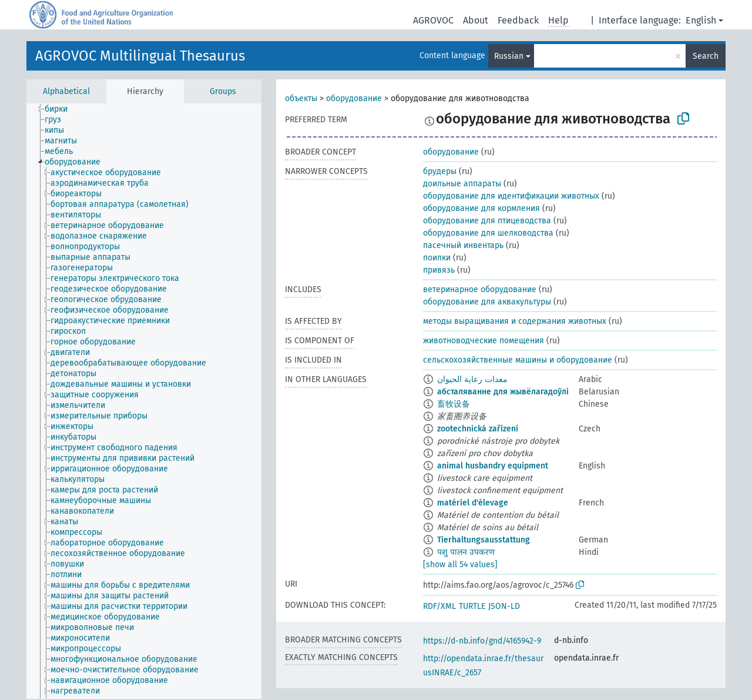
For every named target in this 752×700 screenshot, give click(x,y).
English (701, 20)
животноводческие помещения (484, 341)
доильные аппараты (462, 184)
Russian (509, 56)
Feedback (518, 20)
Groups (223, 91)
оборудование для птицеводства (487, 221)
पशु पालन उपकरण (466, 552)
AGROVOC (433, 20)
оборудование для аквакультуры (487, 302)
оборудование (354, 98)
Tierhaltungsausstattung (484, 540)
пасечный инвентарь (463, 245)
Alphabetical (66, 91)
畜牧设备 (454, 404)
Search (706, 56)
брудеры (440, 171)
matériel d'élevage (473, 503)
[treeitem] (61, 109)
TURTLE (472, 606)
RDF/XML (439, 606)
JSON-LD (504, 606)
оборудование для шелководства (488, 233)
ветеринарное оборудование (480, 289)
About (476, 20)
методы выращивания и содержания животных (515, 321)
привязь (439, 270)
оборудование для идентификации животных (511, 196)
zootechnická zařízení (478, 429)
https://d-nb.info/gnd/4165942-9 (482, 641)
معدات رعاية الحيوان (472, 379)
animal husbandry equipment (493, 466)
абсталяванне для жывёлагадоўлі (503, 392)
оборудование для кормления (481, 208)
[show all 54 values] (460, 565)
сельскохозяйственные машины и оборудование (518, 360)
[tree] (144, 401)
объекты (301, 98)
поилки (437, 258)
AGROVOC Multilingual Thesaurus (140, 56)
